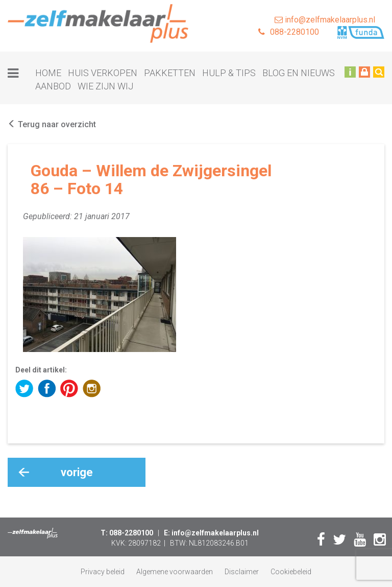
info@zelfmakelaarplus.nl (325, 20)
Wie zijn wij (105, 86)
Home (48, 73)
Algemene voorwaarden (175, 572)
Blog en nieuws (299, 73)
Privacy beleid (103, 572)
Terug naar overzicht (52, 124)
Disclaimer (242, 572)
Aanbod (53, 86)
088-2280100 (289, 32)
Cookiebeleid (291, 572)
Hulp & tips (229, 73)
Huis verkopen (103, 73)
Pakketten (170, 73)
